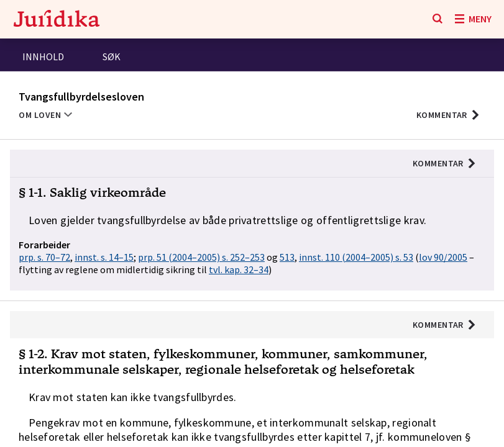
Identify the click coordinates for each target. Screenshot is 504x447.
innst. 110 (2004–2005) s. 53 (356, 257)
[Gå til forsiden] (57, 20)
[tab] (43, 58)
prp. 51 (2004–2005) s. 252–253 (201, 257)
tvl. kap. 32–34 (239, 269)
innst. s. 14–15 (104, 257)
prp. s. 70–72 (44, 257)
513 (287, 257)
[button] (448, 115)
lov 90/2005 (443, 257)
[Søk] (438, 19)
